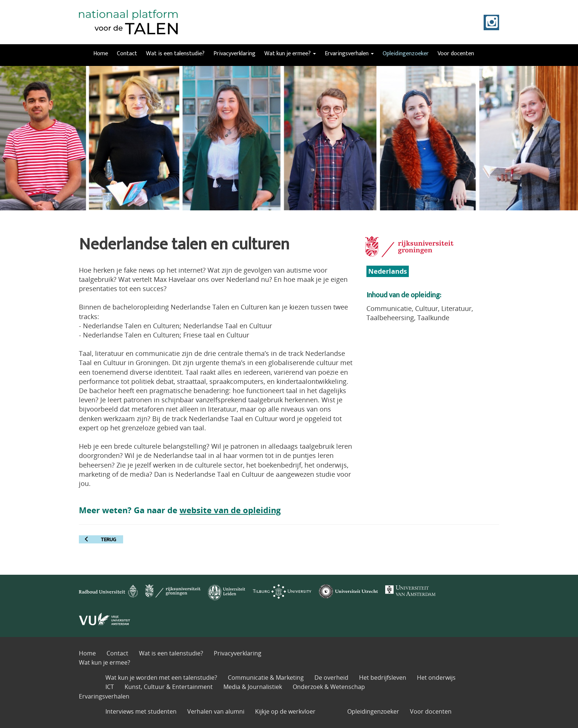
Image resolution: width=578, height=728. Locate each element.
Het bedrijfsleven (383, 678)
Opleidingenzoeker (406, 54)
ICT (110, 687)
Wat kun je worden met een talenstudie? (161, 678)
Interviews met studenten (141, 711)
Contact (127, 54)
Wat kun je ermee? (290, 54)
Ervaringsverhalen (349, 54)
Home (101, 54)
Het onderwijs (436, 678)
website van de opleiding (230, 510)
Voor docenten (456, 54)
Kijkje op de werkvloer (285, 711)
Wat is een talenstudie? (175, 54)
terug (108, 539)
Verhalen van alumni (216, 711)
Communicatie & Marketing (266, 678)
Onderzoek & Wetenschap (329, 687)
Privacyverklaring (234, 54)
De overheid (331, 678)
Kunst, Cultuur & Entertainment (169, 687)
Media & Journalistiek (253, 687)
